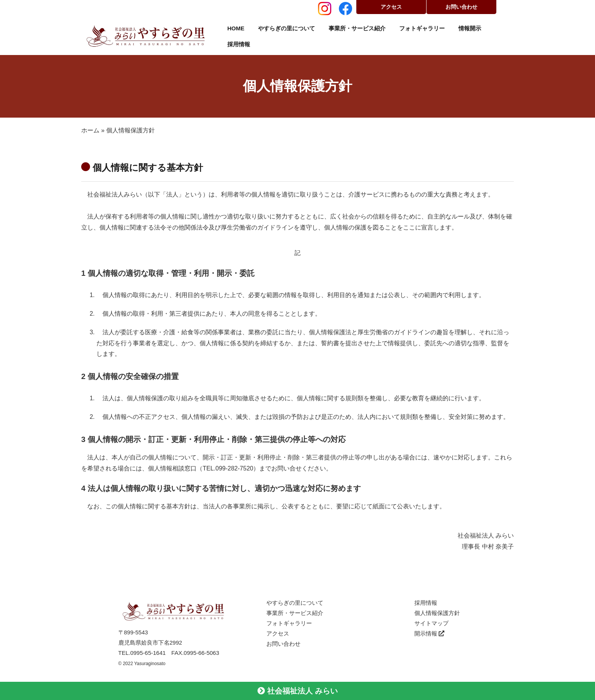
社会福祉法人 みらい (297, 691)
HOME (236, 28)
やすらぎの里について (286, 28)
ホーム (90, 130)
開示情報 (429, 633)
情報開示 (470, 28)
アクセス (391, 7)
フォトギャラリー (422, 28)
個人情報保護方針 (437, 613)
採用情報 (239, 44)
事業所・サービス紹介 (357, 28)
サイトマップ (431, 623)
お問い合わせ (461, 7)
